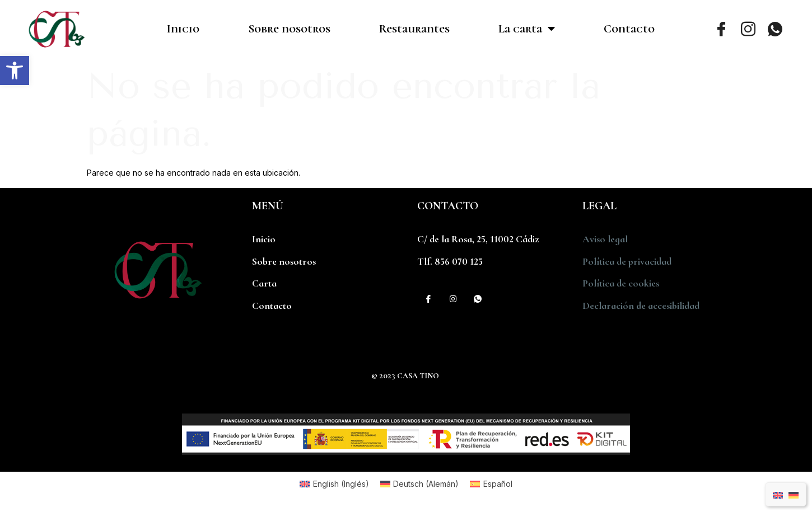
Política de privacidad (627, 261)
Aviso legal (605, 239)
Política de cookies (621, 283)
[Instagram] (748, 29)
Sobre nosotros (289, 29)
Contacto (629, 29)
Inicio (183, 29)
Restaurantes (414, 29)
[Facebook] (721, 29)
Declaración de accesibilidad (641, 306)
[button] (15, 71)
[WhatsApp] (775, 29)
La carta (527, 29)
